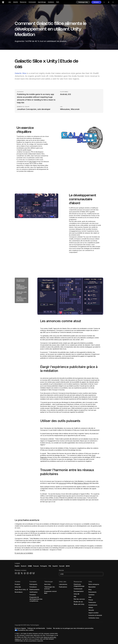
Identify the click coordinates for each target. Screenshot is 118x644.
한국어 (68, 566)
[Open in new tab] (27, 590)
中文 (50, 566)
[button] (83, 2)
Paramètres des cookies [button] (26, 630)
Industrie (15, 2)
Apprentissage (42, 2)
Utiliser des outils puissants (22, 293)
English (17, 566)
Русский (62, 566)
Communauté (32, 2)
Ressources (23, 2)
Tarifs (58, 2)
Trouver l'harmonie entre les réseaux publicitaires (21, 299)
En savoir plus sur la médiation (24, 553)
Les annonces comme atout (21, 281)
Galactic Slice (21, 73)
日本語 (30, 566)
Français (36, 566)
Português (44, 566)
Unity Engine (33, 162)
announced (63, 483)
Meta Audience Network (81, 483)
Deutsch (24, 566)
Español (55, 566)
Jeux (10, 2)
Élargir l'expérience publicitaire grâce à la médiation (22, 287)
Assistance (51, 2)
